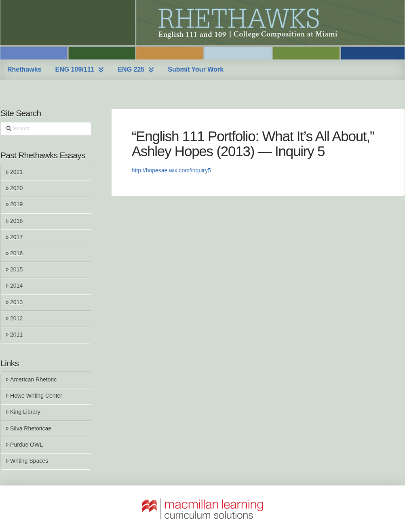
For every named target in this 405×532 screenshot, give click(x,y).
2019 (14, 204)
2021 (14, 172)
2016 (14, 253)
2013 (14, 302)
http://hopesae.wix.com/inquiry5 (171, 170)
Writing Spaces (27, 461)
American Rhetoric (31, 379)
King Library (23, 412)
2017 (14, 237)
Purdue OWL (24, 445)
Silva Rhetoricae (28, 428)
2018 (14, 221)
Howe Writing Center (34, 396)
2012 (14, 318)
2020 (14, 188)
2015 (14, 269)
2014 (14, 286)
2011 (14, 335)
